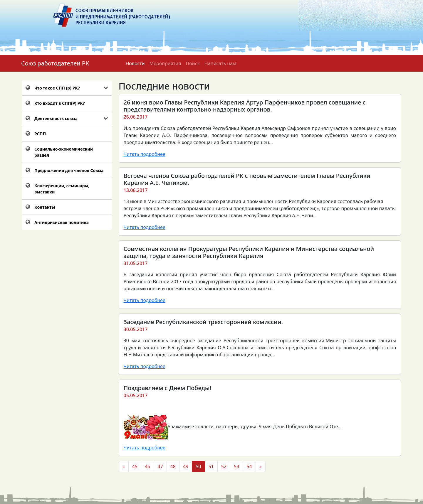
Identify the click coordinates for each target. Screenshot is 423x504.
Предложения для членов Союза (69, 170)
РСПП (40, 134)
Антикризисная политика (62, 222)
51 (211, 466)
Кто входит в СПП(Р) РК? (60, 103)
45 (135, 466)
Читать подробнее (145, 154)
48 (173, 466)
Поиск (193, 63)
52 (224, 466)
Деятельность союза (56, 118)
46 (147, 466)
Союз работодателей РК (55, 63)
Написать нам (220, 63)
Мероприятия (165, 63)
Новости (135, 63)
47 (160, 466)
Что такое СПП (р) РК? (57, 88)
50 (198, 466)
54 (249, 466)
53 (236, 466)
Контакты (45, 207)
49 (186, 466)
